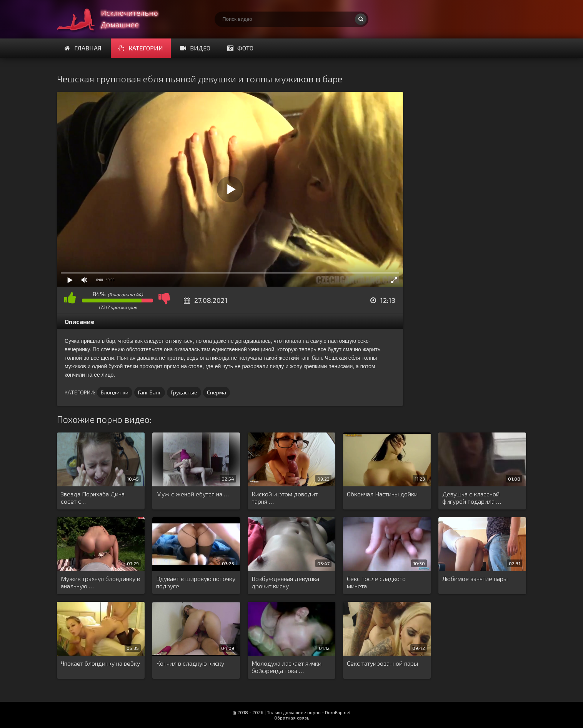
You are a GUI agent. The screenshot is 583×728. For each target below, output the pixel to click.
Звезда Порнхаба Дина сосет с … (93, 498)
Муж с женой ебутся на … (192, 494)
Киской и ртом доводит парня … (285, 498)
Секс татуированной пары (382, 663)
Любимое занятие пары (475, 579)
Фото (240, 48)
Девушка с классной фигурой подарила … (472, 498)
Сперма (217, 392)
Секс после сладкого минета (376, 582)
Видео (195, 48)
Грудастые (184, 392)
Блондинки (115, 392)
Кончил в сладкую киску (190, 663)
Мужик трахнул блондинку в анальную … (100, 582)
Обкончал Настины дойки (382, 494)
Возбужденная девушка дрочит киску (285, 582)
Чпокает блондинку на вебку (100, 663)
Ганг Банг (150, 392)
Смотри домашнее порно (115, 19)
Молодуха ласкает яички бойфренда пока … (287, 667)
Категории (141, 48)
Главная (83, 48)
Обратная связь (292, 718)
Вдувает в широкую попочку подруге (196, 582)
